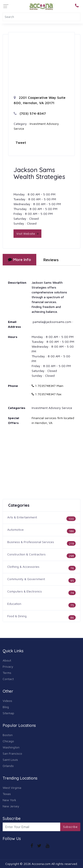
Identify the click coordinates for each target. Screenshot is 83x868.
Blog (6, 707)
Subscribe (70, 827)
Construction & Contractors (26, 554)
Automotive (15, 530)
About (7, 660)
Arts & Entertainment (22, 517)
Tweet (21, 142)
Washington (11, 747)
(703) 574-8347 (30, 113)
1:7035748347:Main (47, 386)
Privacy (8, 666)
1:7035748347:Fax (46, 394)
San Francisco (12, 753)
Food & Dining (17, 616)
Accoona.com (41, 864)
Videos (7, 701)
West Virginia (12, 788)
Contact (8, 679)
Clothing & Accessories (23, 567)
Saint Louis (10, 760)
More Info (19, 260)
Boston (8, 735)
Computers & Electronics (25, 591)
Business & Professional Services (31, 542)
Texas (7, 794)
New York (9, 800)
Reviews (51, 260)
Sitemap (8, 713)
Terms (7, 673)
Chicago (8, 741)
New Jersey (11, 806)
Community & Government (26, 579)
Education (14, 604)
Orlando (8, 766)
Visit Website (27, 234)
